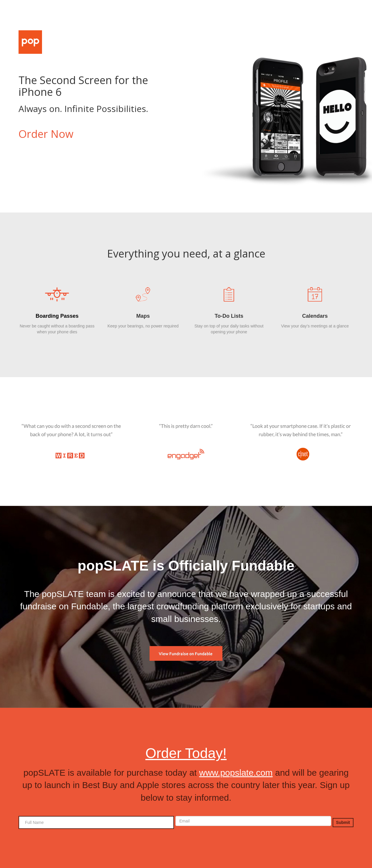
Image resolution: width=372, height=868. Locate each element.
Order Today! (186, 753)
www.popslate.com (236, 773)
